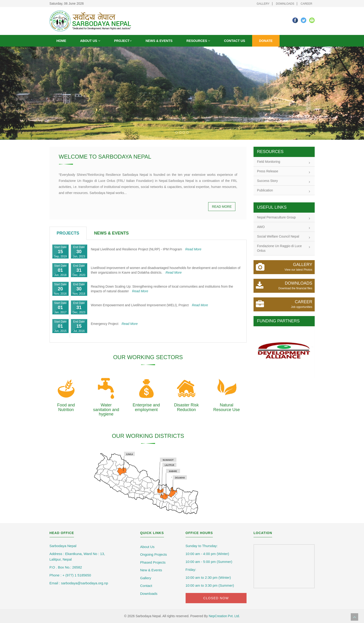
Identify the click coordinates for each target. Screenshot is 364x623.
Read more (222, 207)
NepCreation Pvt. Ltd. (224, 616)
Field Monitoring (284, 162)
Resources (198, 41)
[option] (284, 352)
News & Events (159, 41)
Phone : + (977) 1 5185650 (70, 575)
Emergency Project (114, 324)
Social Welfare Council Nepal (284, 237)
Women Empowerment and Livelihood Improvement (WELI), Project (150, 305)
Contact (146, 586)
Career (306, 4)
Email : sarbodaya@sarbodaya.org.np (79, 583)
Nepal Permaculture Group (284, 218)
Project (123, 41)
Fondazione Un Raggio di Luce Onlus (284, 248)
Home (61, 41)
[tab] (68, 233)
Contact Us (235, 41)
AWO (284, 227)
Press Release (284, 172)
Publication (284, 191)
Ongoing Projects (154, 554)
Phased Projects (153, 562)
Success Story (284, 181)
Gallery (263, 4)
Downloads (285, 4)
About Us (147, 547)
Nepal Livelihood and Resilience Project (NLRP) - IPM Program (146, 249)
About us (90, 41)
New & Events (151, 570)
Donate (266, 41)
